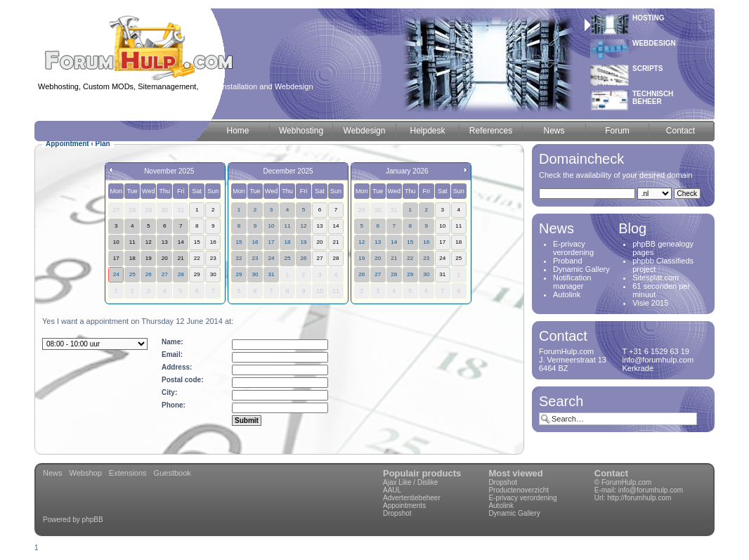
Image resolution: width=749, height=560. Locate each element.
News (53, 473)
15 (239, 242)
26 (149, 274)
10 (271, 226)
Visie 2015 (650, 303)
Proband (568, 261)
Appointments (404, 506)
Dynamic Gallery (581, 269)
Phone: (174, 405)
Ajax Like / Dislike (410, 482)
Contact (611, 473)
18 (287, 242)
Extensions (128, 473)
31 (271, 274)
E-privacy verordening (573, 248)
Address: (177, 367)
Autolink (567, 294)
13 (378, 242)
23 (255, 258)
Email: (172, 354)
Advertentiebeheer (412, 498)
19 (303, 242)
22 (239, 258)
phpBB (93, 520)
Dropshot (397, 513)
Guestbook (172, 473)
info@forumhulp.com (651, 490)
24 (116, 274)
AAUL (392, 490)
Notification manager (572, 282)
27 (165, 274)
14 (394, 242)
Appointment (67, 144)
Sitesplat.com (656, 278)
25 (132, 274)
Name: (172, 342)
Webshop (86, 473)
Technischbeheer (653, 98)
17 (271, 242)
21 (394, 258)
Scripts (647, 69)
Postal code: (182, 380)
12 (303, 226)
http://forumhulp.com (639, 498)
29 (239, 274)
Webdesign (654, 43)
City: (169, 392)
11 (287, 226)
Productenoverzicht (519, 490)
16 (255, 242)
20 (378, 258)
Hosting (649, 18)
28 (181, 274)
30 (255, 274)
